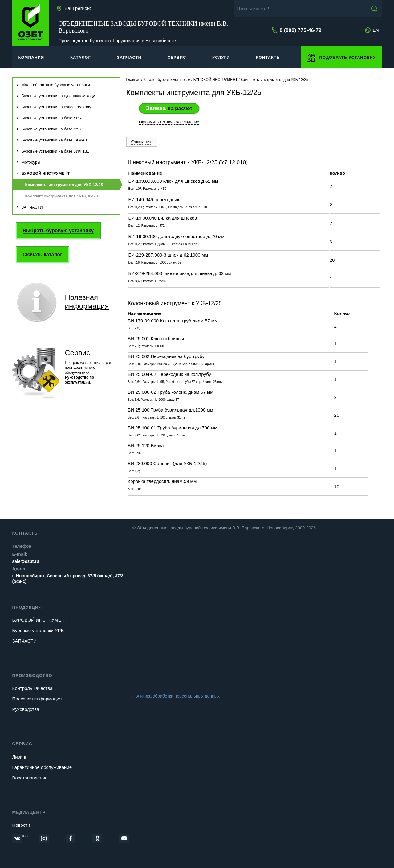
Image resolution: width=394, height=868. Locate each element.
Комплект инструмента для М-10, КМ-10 (62, 196)
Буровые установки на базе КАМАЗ (51, 140)
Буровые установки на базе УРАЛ (50, 118)
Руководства (26, 709)
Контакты (26, 533)
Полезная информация (37, 699)
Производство (32, 675)
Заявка (169, 108)
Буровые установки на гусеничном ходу (55, 96)
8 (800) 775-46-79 (300, 30)
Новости (21, 825)
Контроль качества (32, 688)
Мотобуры (28, 162)
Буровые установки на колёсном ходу (54, 107)
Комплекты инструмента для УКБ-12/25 (64, 185)
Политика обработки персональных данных (176, 696)
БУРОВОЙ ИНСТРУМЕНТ (43, 173)
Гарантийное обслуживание (42, 767)
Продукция (27, 607)
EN (376, 30)
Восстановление (30, 778)
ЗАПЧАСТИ (29, 207)
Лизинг (20, 757)
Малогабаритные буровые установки (53, 85)
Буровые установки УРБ (38, 630)
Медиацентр (29, 812)
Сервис (78, 353)
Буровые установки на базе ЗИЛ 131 (53, 151)
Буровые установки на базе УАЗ (49, 129)
